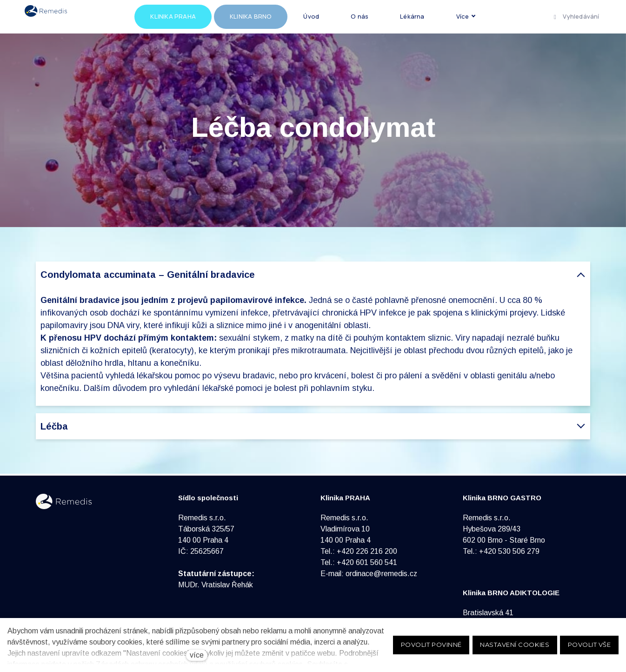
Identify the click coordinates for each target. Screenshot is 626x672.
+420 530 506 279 (509, 551)
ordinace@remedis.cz (381, 574)
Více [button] (490, 17)
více (197, 655)
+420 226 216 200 (367, 551)
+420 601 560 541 (367, 562)
